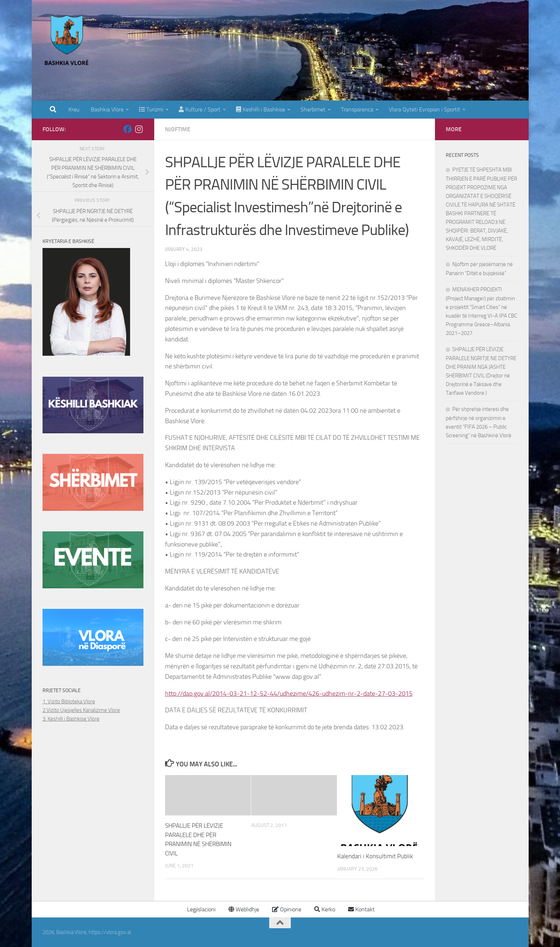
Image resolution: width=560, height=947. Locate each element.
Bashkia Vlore (106, 109)
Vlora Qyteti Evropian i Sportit (425, 109)
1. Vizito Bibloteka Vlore (69, 702)
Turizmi (151, 109)
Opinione (287, 909)
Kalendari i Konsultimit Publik (375, 856)
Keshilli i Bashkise (261, 109)
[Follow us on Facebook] (128, 129)
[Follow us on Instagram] (139, 129)
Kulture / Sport (200, 109)
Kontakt (361, 909)
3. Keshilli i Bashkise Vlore (71, 719)
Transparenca (357, 109)
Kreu (74, 109)
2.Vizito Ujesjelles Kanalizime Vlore (81, 710)
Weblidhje (244, 909)
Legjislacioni (201, 909)
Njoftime (178, 129)
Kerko (325, 909)
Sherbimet (313, 109)
